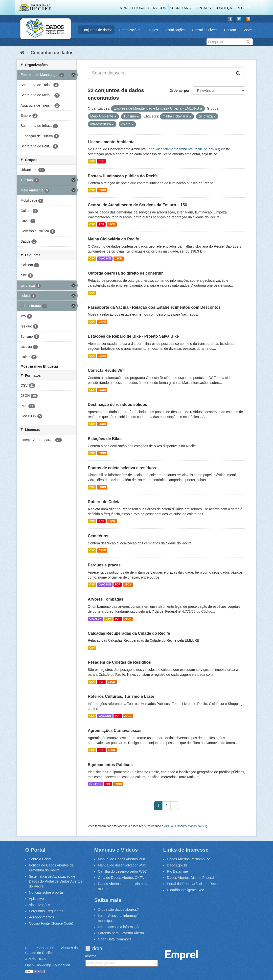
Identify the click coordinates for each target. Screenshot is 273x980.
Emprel (182, 955)
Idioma (91, 956)
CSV (92, 161)
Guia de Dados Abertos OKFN (121, 878)
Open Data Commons (115, 939)
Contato (230, 30)
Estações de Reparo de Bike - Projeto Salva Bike (133, 336)
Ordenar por (180, 91)
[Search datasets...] (160, 73)
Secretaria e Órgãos (190, 8)
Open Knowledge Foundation (48, 965)
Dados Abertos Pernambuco (189, 859)
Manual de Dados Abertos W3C (122, 859)
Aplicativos (37, 899)
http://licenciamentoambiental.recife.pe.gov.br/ (184, 149)
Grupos (152, 30)
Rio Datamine (177, 871)
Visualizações (175, 30)
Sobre (247, 30)
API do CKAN (36, 959)
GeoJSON (105, 258)
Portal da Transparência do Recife (193, 884)
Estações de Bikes (105, 439)
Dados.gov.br (177, 865)
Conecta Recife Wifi (106, 370)
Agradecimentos (41, 917)
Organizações (129, 30)
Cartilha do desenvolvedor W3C (122, 871)
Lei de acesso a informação (119, 927)
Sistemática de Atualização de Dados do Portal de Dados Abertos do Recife (56, 881)
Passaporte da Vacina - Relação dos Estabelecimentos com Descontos (154, 307)
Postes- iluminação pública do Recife (123, 176)
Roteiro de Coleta (104, 502)
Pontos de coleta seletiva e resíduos (122, 468)
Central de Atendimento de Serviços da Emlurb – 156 (137, 205)
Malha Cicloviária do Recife (113, 239)
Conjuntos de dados (97, 30)
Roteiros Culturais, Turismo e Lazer (121, 696)
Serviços (157, 8)
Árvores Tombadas (106, 599)
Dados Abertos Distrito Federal (191, 878)
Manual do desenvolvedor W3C (122, 865)
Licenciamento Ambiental (112, 142)
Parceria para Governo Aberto (121, 933)
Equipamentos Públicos (110, 765)
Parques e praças (104, 565)
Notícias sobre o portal (46, 892)
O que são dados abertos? (118, 910)
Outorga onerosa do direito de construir (125, 273)
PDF (101, 161)
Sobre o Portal (40, 859)
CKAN (94, 948)
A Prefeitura (132, 8)
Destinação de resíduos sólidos (117, 405)
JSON (102, 190)
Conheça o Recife (232, 8)
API (167, 826)
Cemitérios (98, 536)
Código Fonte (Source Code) (51, 923)
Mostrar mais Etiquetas (40, 366)
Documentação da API (191, 826)
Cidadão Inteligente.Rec (185, 890)
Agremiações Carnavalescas (115, 731)
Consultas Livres (205, 30)
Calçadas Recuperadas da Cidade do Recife (129, 633)
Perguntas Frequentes (46, 911)
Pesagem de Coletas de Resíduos (119, 662)
